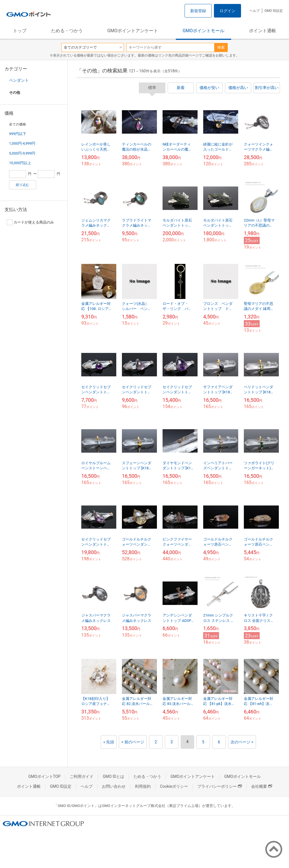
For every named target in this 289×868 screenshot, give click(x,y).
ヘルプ (255, 11)
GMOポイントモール (203, 31)
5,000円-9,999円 (22, 153)
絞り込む (23, 185)
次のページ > (242, 742)
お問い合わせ (114, 786)
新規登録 (198, 11)
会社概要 (262, 786)
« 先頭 (109, 742)
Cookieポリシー (174, 786)
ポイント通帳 (262, 31)
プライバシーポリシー (220, 786)
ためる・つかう (67, 31)
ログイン (227, 11)
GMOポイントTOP (44, 776)
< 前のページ (133, 742)
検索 (221, 47)
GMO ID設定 (274, 11)
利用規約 (143, 786)
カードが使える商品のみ (30, 222)
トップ (20, 31)
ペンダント (19, 80)
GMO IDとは (113, 776)
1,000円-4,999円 (22, 143)
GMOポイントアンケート (133, 31)
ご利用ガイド (82, 776)
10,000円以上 (20, 163)
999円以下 (18, 134)
